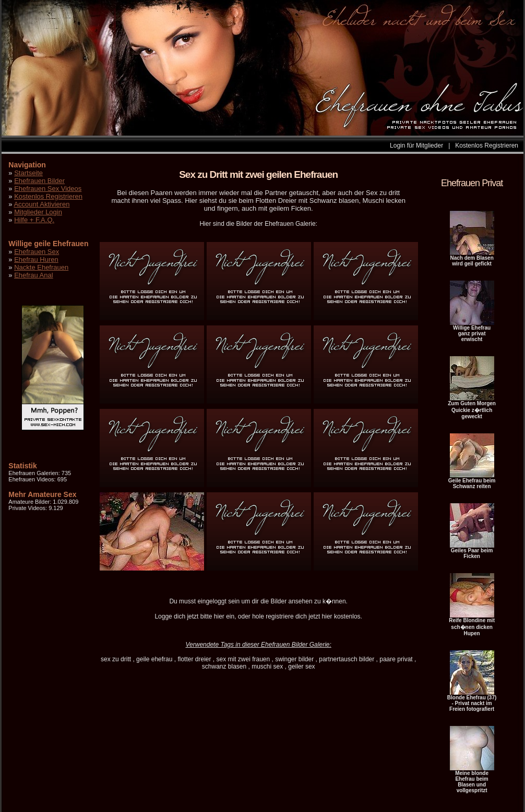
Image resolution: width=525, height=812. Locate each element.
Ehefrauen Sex (37, 252)
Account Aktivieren (41, 204)
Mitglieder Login (38, 212)
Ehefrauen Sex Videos (48, 189)
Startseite (28, 173)
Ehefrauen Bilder (39, 181)
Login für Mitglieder (416, 146)
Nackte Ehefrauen (41, 267)
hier (219, 616)
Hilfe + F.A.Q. (34, 220)
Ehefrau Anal (33, 275)
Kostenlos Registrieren (487, 146)
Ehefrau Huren (36, 259)
